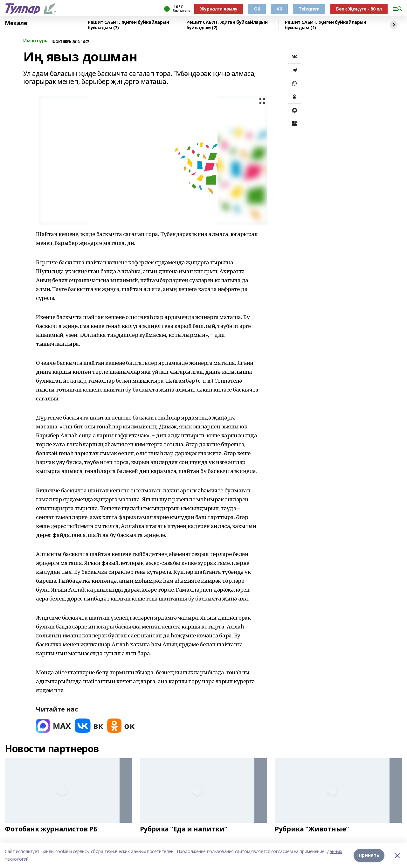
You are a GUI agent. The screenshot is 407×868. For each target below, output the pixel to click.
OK (257, 9)
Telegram (309, 9)
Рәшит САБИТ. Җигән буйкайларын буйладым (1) (325, 25)
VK (279, 9)
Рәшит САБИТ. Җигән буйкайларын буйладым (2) (227, 25)
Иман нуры (36, 41)
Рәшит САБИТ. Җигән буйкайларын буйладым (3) (128, 25)
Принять (369, 855)
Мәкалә (16, 23)
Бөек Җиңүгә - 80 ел (359, 9)
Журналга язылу (219, 9)
